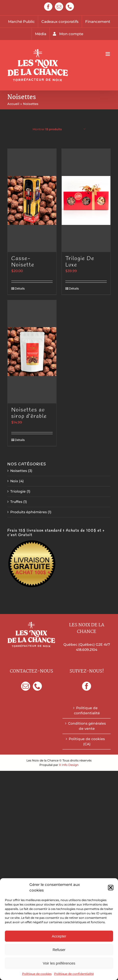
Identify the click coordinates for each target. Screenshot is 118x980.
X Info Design (69, 765)
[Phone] (37, 686)
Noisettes (19, 471)
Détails (20, 288)
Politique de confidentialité (74, 974)
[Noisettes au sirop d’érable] (32, 352)
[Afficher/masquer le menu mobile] (108, 54)
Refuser (59, 950)
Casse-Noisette (23, 262)
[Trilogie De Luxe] (86, 200)
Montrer (47, 129)
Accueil (13, 104)
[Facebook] (87, 686)
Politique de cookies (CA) (87, 741)
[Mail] (26, 686)
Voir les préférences (59, 963)
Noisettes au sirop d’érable (29, 413)
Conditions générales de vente (87, 726)
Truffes (16, 502)
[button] (111, 888)
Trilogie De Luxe (80, 262)
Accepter (59, 936)
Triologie (18, 491)
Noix (14, 481)
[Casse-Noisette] (32, 200)
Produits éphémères (29, 512)
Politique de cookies (37, 974)
